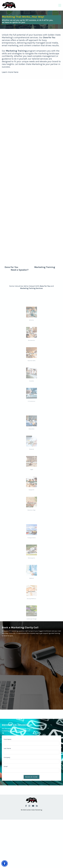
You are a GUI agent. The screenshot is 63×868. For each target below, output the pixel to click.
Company (7, 757)
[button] (5, 863)
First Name (7, 739)
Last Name (7, 748)
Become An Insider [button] (31, 777)
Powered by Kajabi (32, 815)
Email (6, 766)
